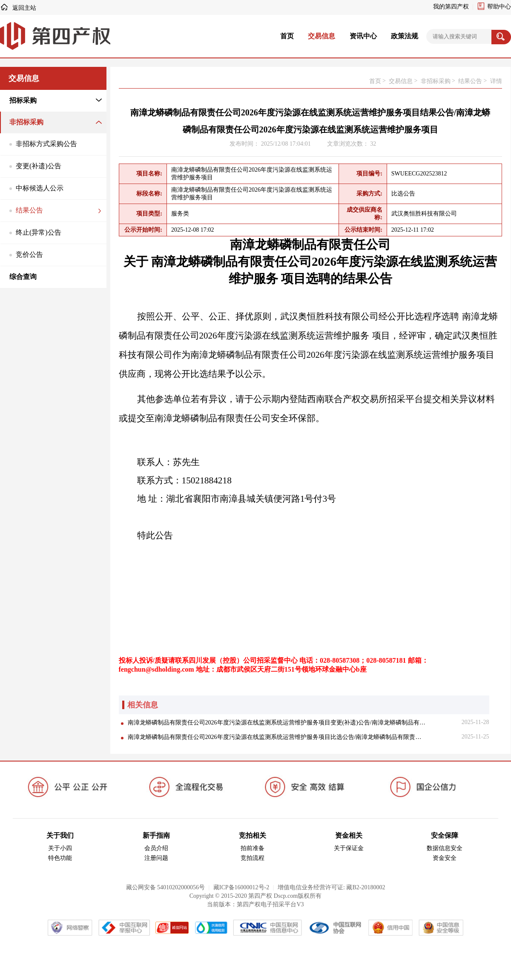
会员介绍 (156, 848)
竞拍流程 (253, 858)
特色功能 (60, 858)
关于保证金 (349, 848)
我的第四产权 (451, 7)
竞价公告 (29, 254)
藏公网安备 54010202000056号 (166, 887)
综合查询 (23, 277)
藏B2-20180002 (366, 887)
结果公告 (29, 210)
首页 (287, 36)
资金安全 (445, 858)
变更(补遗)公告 (39, 166)
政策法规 (405, 36)
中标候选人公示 (40, 188)
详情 (496, 81)
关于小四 (60, 848)
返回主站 (24, 8)
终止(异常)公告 (39, 232)
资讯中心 (363, 36)
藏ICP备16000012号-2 (241, 887)
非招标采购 (26, 122)
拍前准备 (253, 848)
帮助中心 (499, 7)
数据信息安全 (445, 848)
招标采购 (23, 100)
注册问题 (156, 858)
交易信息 (322, 36)
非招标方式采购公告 (46, 144)
